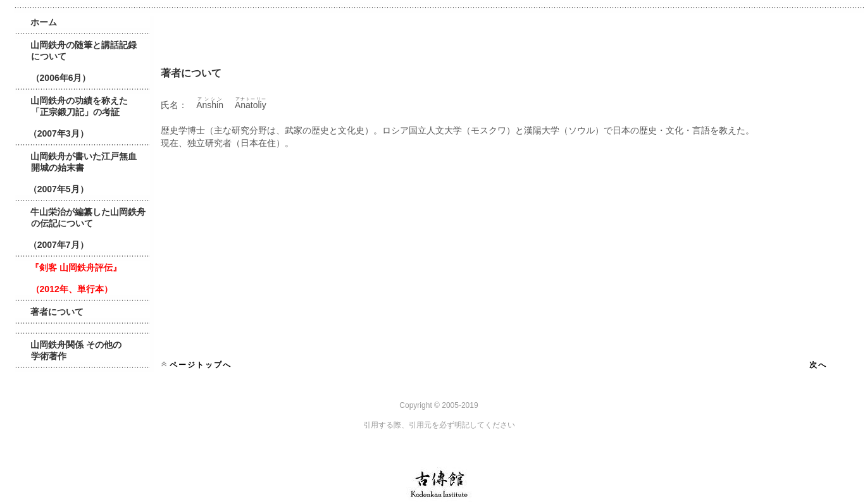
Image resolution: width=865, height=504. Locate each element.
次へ (818, 365)
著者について (57, 312)
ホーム (44, 22)
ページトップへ (201, 365)
